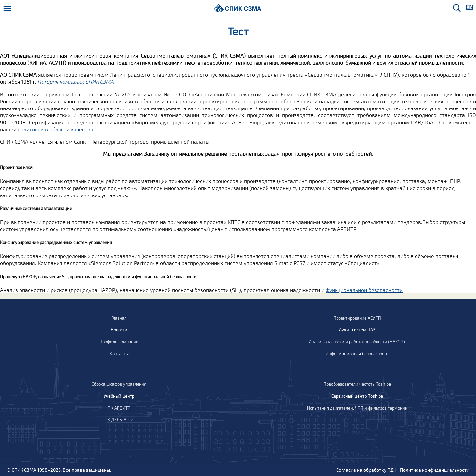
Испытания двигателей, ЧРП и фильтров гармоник (357, 408)
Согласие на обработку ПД (365, 470)
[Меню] (7, 8)
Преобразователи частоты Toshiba (357, 384)
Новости (119, 330)
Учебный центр (119, 396)
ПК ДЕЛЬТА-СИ (119, 420)
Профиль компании (119, 342)
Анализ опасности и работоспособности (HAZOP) (357, 342)
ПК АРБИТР (119, 408)
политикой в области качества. (56, 129)
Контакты (119, 354)
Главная (119, 318)
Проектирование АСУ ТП (357, 318)
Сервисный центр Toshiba (357, 396)
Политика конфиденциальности (435, 470)
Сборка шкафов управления (119, 384)
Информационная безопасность (357, 354)
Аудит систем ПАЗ (357, 330)
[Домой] (238, 8)
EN (469, 7)
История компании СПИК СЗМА (76, 82)
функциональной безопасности (364, 290)
